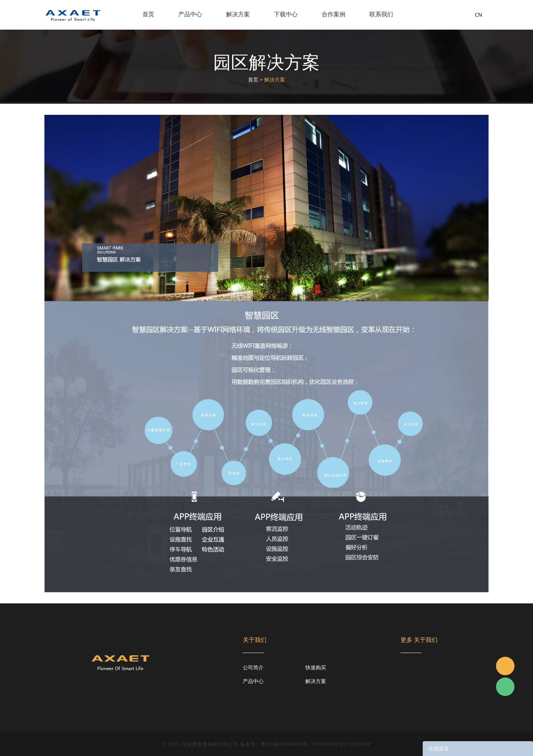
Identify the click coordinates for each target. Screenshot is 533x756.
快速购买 (316, 667)
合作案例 (333, 14)
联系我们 (381, 14)
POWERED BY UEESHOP (342, 744)
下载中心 (286, 14)
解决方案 (238, 14)
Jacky (505, 666)
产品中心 (190, 14)
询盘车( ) (451, 15)
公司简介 (253, 667)
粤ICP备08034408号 (284, 744)
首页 (148, 14)
